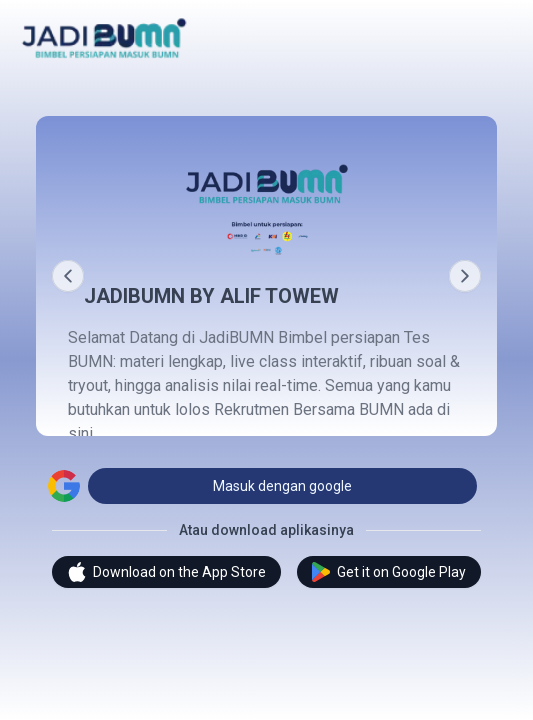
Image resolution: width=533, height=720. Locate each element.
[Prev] (68, 276)
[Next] (465, 276)
